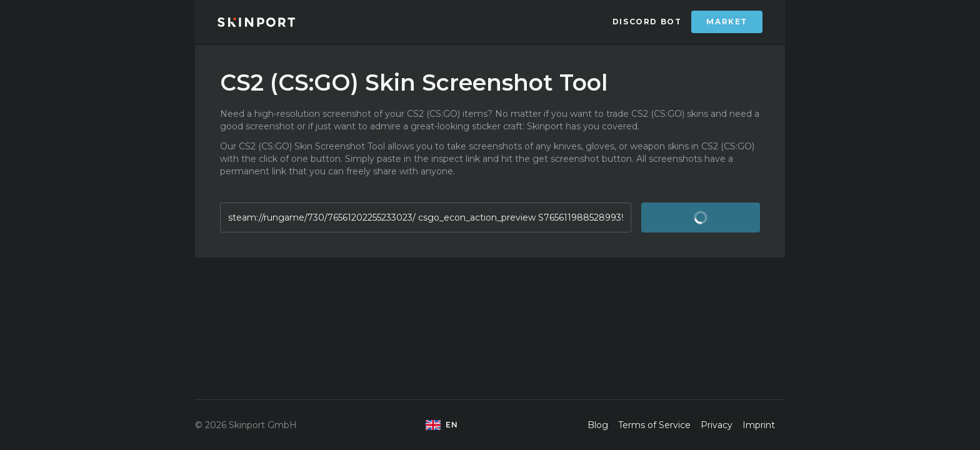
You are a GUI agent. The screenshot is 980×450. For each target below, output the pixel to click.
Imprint (759, 425)
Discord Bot (647, 22)
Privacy (717, 425)
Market (727, 22)
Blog (598, 425)
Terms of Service (654, 425)
